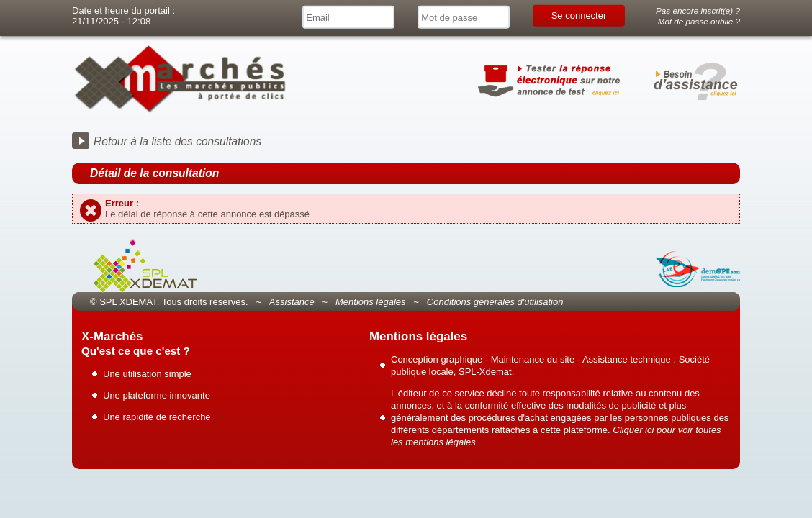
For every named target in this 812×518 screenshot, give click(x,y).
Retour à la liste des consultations (177, 141)
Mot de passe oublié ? (699, 21)
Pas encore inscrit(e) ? (698, 10)
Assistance (292, 302)
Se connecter (579, 15)
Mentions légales (371, 302)
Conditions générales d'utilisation (495, 302)
